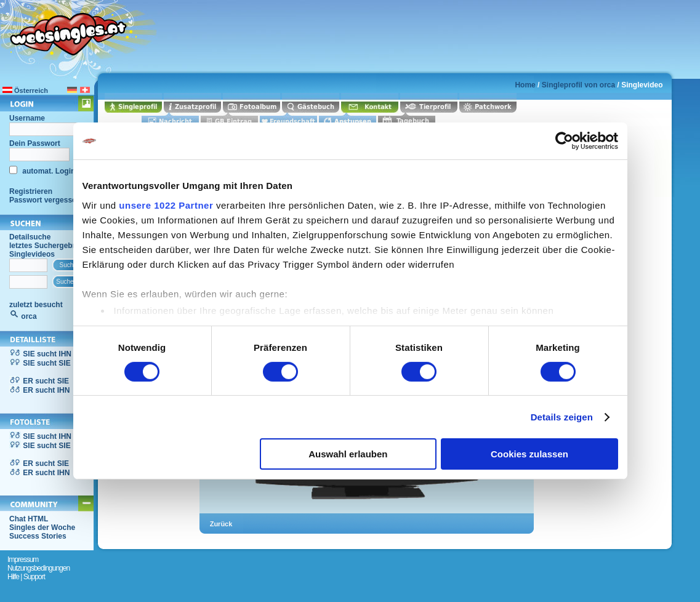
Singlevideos (32, 254)
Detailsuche (30, 237)
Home (525, 85)
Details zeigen (562, 417)
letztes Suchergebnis (46, 246)
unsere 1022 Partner (166, 205)
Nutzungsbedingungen (38, 568)
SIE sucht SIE (46, 363)
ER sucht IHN (46, 390)
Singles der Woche (42, 528)
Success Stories (38, 536)
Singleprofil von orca (578, 85)
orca (29, 316)
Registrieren (31, 191)
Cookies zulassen (529, 454)
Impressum (23, 560)
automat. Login (48, 171)
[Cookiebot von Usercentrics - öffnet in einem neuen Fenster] (564, 141)
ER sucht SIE (46, 381)
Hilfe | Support (26, 577)
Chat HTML (29, 519)
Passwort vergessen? (47, 200)
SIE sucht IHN (47, 354)
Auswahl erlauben (348, 454)
